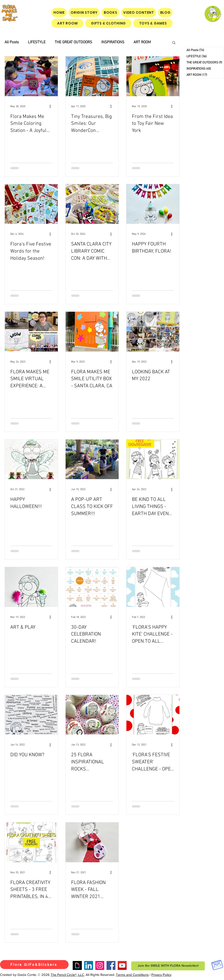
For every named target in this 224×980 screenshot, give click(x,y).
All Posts (12, 42)
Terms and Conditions (132, 975)
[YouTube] (122, 965)
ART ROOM (142, 42)
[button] (174, 43)
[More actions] (52, 106)
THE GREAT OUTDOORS (73, 42)
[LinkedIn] (89, 965)
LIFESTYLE (37, 42)
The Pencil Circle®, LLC (67, 975)
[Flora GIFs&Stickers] (34, 965)
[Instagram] (100, 965)
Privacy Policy (161, 975)
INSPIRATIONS (113, 42)
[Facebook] (111, 965)
